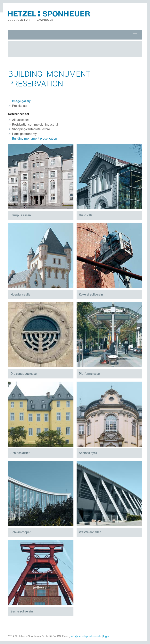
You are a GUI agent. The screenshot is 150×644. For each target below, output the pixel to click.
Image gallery (21, 101)
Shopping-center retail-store (31, 129)
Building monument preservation (35, 139)
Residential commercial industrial (35, 124)
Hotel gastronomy (24, 134)
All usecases (21, 120)
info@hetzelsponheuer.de (86, 636)
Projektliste (20, 106)
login (106, 636)
